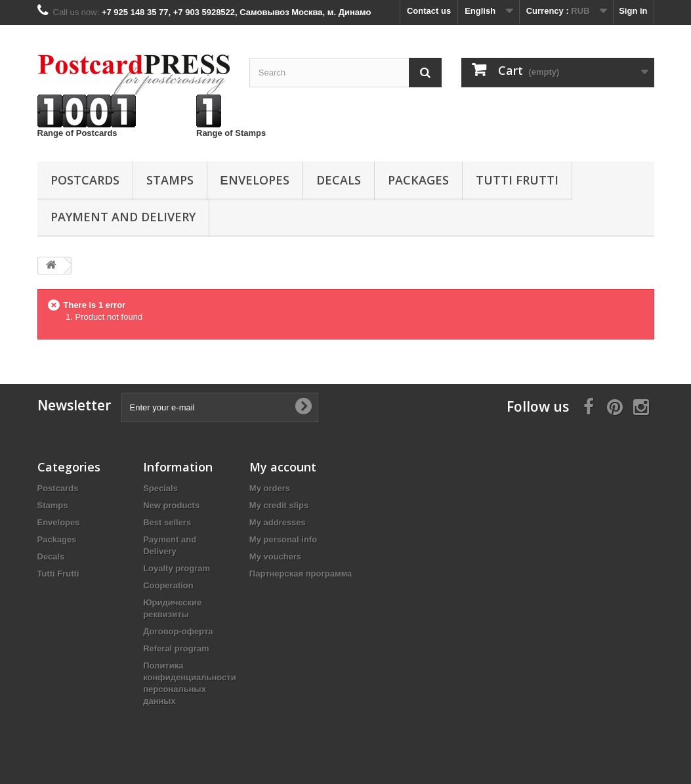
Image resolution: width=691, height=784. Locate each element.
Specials (160, 488)
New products (171, 505)
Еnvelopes (255, 180)
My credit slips (279, 505)
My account (283, 467)
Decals (339, 180)
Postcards (85, 180)
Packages (418, 180)
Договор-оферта (178, 631)
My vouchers (275, 556)
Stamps (170, 180)
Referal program (176, 648)
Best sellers (167, 522)
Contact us (429, 11)
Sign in (633, 11)
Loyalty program (177, 568)
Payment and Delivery (123, 217)
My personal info (283, 539)
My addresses (278, 522)
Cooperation (168, 585)
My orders (270, 488)
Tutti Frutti (517, 180)
